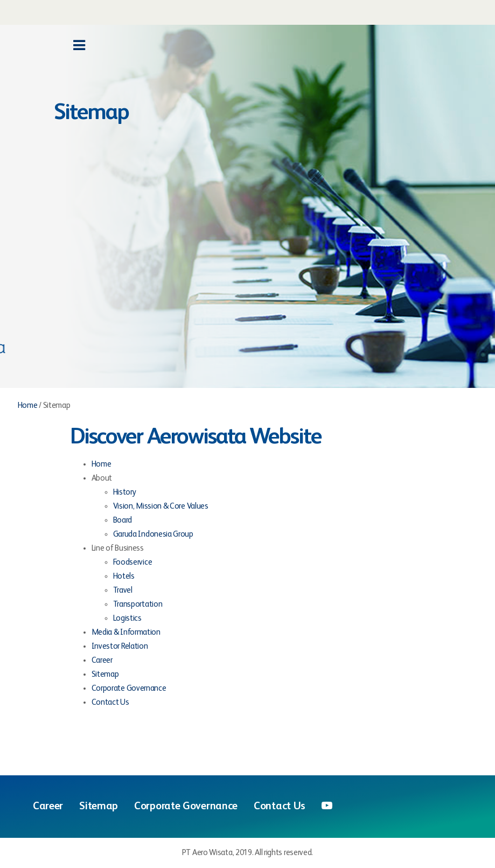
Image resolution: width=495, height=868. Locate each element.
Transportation (138, 604)
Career (102, 660)
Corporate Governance (129, 688)
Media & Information (126, 632)
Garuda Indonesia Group (153, 534)
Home (28, 405)
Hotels (124, 576)
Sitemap (105, 674)
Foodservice (133, 562)
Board (123, 520)
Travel (123, 590)
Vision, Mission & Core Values (161, 506)
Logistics (127, 618)
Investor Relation (120, 646)
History (125, 492)
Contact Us (110, 702)
